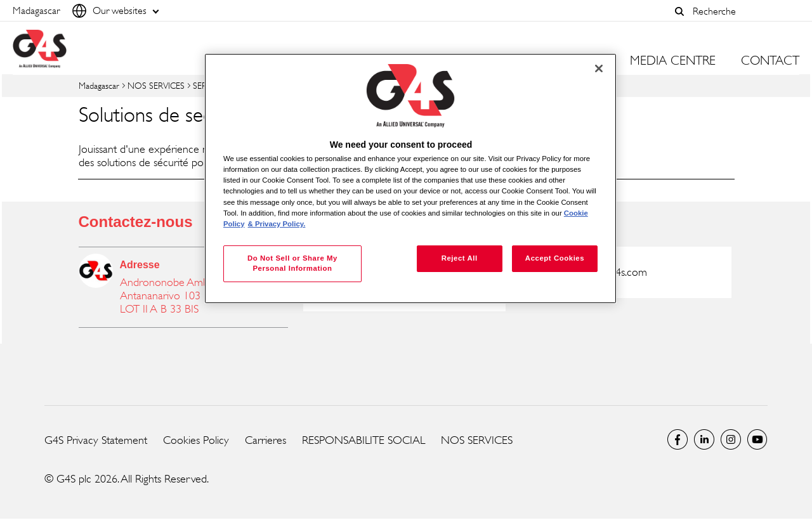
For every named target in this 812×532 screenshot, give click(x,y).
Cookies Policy (196, 440)
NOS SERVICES (156, 85)
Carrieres (265, 440)
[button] (679, 11)
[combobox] (743, 11)
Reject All (460, 258)
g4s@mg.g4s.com (609, 272)
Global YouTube (757, 439)
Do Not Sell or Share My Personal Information (292, 263)
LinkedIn (704, 439)
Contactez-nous (136, 222)
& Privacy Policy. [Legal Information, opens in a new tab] (277, 224)
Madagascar (99, 85)
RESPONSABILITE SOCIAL (363, 440)
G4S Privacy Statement (96, 440)
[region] (410, 178)
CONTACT (770, 61)
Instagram (731, 439)
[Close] (599, 68)
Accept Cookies (555, 258)
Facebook (678, 439)
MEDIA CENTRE (673, 61)
